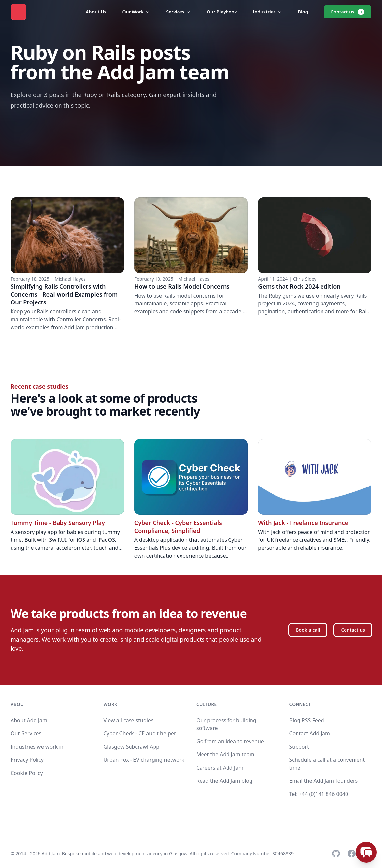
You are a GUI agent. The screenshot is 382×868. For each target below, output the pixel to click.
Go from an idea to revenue (230, 741)
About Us (96, 12)
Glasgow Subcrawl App (132, 747)
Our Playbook (222, 12)
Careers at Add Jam (220, 768)
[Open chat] (366, 852)
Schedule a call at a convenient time (327, 764)
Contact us (348, 12)
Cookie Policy (27, 773)
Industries (268, 12)
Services (179, 12)
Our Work (136, 12)
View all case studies (129, 720)
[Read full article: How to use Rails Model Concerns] (191, 264)
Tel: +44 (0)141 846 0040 (319, 794)
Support (299, 747)
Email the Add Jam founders (324, 781)
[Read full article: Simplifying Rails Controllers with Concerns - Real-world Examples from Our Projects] (67, 264)
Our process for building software (226, 724)
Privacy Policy (27, 760)
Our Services (26, 733)
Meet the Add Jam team (225, 754)
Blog (303, 12)
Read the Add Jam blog (224, 781)
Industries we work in (37, 747)
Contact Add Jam (310, 733)
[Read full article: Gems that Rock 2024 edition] (315, 264)
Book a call (308, 630)
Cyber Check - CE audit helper (140, 733)
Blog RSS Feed (307, 720)
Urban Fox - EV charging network (144, 760)
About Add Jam (29, 720)
